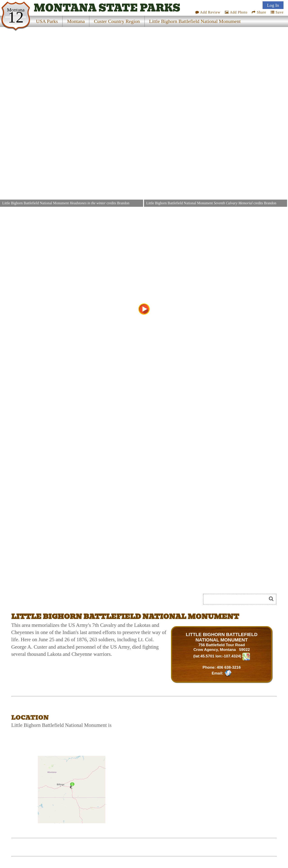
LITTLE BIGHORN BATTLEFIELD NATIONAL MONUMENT (222, 637)
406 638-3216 (229, 667)
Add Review (208, 12)
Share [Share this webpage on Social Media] (259, 12)
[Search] (237, 599)
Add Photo (236, 12)
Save (277, 12)
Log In (273, 5)
